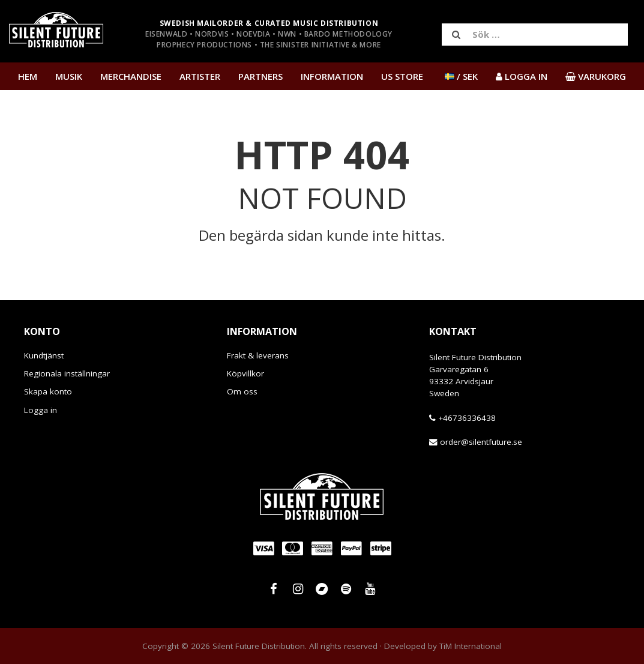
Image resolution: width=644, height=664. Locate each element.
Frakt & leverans (258, 355)
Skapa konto (48, 391)
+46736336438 (467, 418)
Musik (69, 76)
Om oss (242, 391)
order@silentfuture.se (481, 442)
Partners (260, 76)
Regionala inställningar (67, 373)
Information (332, 76)
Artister (200, 76)
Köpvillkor (245, 373)
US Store (402, 76)
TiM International (471, 646)
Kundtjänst (44, 355)
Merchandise (131, 76)
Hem (28, 76)
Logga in (41, 410)
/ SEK (461, 76)
